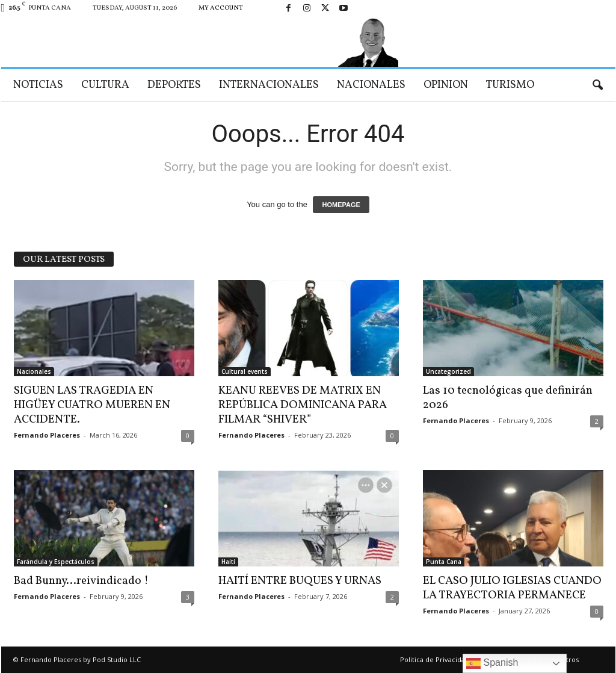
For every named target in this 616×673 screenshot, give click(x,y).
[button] (597, 85)
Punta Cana (444, 562)
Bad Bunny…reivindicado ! (81, 581)
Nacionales (371, 85)
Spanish (492, 663)
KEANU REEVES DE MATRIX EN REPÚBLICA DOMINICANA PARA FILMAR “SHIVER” (303, 405)
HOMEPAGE (341, 205)
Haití (228, 562)
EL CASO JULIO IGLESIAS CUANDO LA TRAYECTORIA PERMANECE (512, 588)
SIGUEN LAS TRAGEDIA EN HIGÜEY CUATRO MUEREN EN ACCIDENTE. (92, 405)
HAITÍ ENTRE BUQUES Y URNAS (300, 581)
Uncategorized (448, 371)
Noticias (38, 85)
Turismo (510, 85)
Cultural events (245, 371)
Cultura (105, 85)
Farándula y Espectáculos (56, 562)
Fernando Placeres (47, 435)
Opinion (446, 85)
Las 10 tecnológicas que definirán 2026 (508, 398)
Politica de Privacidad (435, 659)
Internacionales (269, 85)
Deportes (174, 85)
